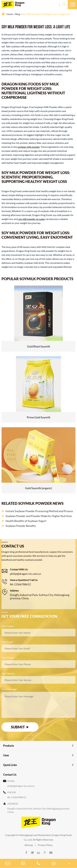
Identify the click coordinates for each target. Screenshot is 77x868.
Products (8, 746)
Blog (18, 14)
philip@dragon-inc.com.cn (25, 574)
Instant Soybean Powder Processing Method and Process (37, 511)
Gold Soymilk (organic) (38, 488)
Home (10, 14)
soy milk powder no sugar (32, 219)
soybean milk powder (29, 147)
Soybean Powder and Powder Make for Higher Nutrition (37, 516)
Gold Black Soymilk (39, 346)
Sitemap (29, 845)
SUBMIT (20, 727)
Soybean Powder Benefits (19, 526)
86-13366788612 (20, 584)
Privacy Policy (45, 845)
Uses (6, 755)
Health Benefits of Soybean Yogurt (24, 521)
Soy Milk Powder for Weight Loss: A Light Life (46, 14)
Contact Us (10, 775)
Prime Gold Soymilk (39, 417)
